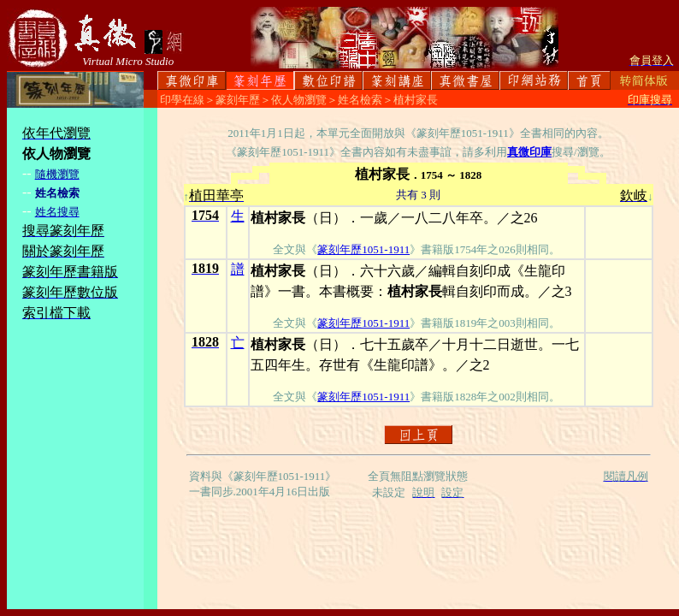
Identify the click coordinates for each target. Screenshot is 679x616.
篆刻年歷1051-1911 (363, 249)
